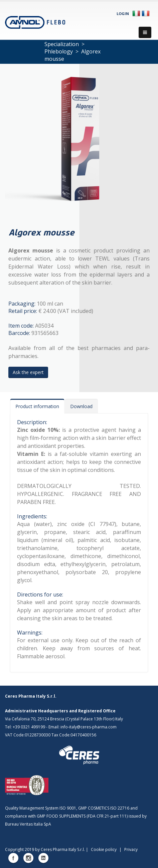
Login (123, 14)
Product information (37, 406)
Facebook (13, 858)
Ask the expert (28, 372)
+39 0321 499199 (29, 727)
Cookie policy (104, 849)
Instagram (28, 858)
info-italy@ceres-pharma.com (89, 727)
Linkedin (43, 858)
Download (81, 406)
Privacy (131, 849)
